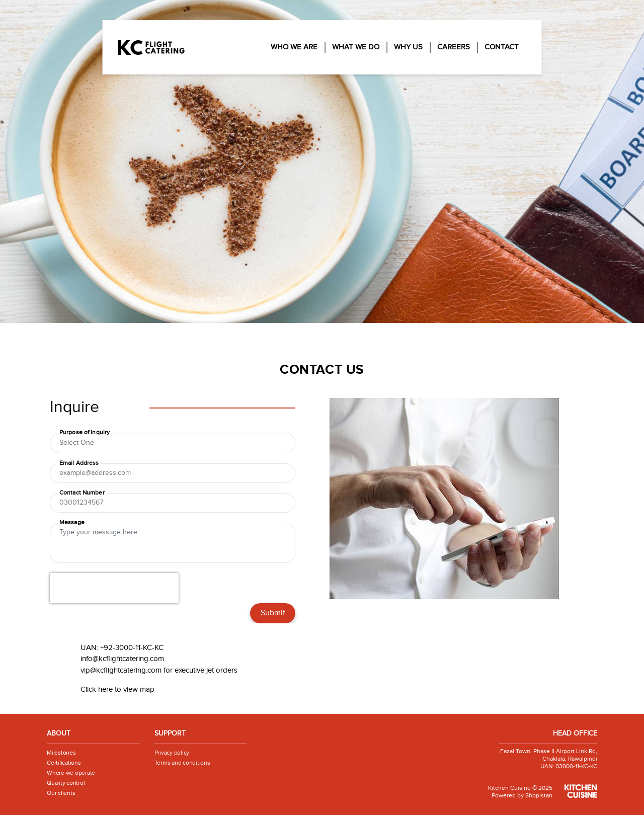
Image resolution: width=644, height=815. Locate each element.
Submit (273, 613)
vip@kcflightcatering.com (121, 670)
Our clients (61, 793)
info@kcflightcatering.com (122, 659)
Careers (454, 47)
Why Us (408, 47)
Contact (502, 47)
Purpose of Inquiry (85, 432)
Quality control (66, 783)
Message (72, 522)
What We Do (356, 47)
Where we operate (71, 773)
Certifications (64, 763)
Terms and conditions (182, 763)
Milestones (61, 753)
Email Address (79, 463)
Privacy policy (172, 753)
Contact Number (82, 493)
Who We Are (294, 47)
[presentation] (114, 588)
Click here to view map (117, 689)
